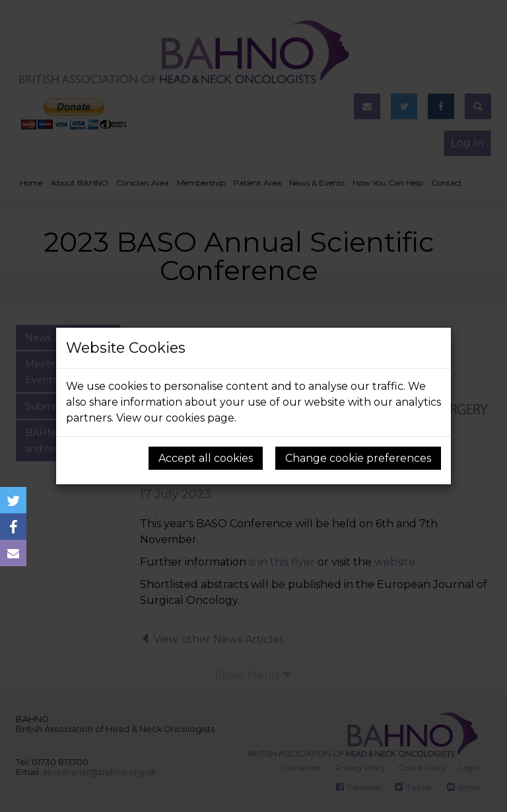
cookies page (200, 418)
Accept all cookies (206, 458)
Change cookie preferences (358, 458)
